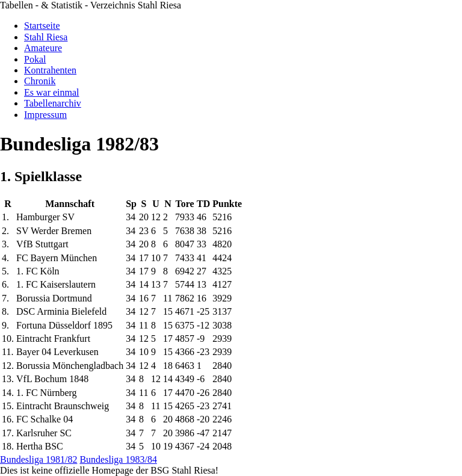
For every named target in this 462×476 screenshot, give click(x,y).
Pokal (35, 59)
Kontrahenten (50, 70)
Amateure (43, 48)
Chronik (40, 81)
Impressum (45, 115)
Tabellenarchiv (53, 103)
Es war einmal (52, 92)
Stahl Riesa (46, 37)
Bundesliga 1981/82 (38, 459)
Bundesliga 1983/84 (118, 459)
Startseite (42, 26)
